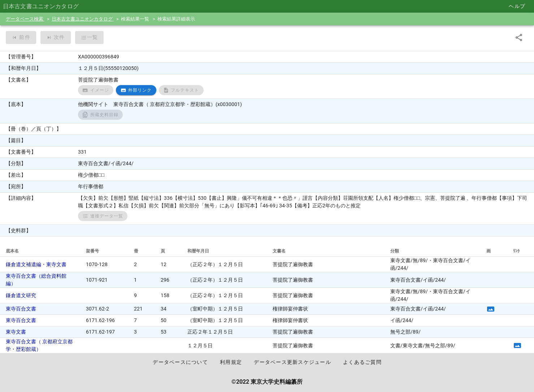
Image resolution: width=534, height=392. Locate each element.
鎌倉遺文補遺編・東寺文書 (36, 264)
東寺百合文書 (21, 309)
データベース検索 (25, 19)
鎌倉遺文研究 (21, 295)
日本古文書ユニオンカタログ (83, 19)
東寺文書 (16, 332)
